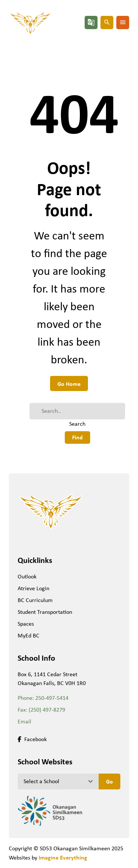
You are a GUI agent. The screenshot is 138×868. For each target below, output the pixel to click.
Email (24, 721)
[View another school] (58, 781)
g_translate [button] (91, 22)
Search (77, 424)
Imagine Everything (63, 857)
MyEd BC (29, 635)
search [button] (107, 22)
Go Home (69, 384)
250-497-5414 (52, 698)
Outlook (27, 576)
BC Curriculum (35, 600)
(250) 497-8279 (47, 710)
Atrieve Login (33, 588)
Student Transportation (45, 612)
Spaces (26, 624)
